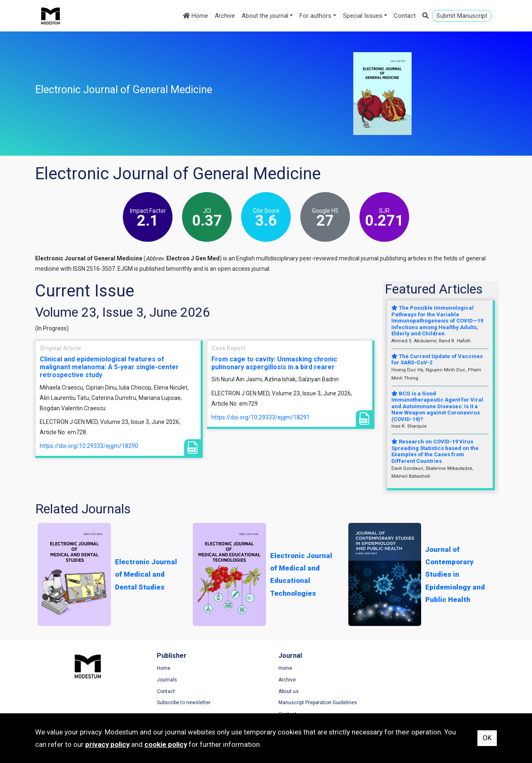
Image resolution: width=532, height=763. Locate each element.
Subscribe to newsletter (182, 703)
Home (195, 16)
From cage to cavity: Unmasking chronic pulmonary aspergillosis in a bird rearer (274, 363)
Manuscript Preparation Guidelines (314, 703)
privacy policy (107, 744)
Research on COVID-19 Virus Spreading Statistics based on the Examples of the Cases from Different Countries (435, 451)
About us (284, 691)
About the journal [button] (265, 16)
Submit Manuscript (462, 16)
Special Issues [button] (363, 16)
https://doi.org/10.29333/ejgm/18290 (89, 446)
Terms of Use (409, 668)
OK (487, 738)
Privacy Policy (410, 680)
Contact (405, 16)
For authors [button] (315, 16)
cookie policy (166, 744)
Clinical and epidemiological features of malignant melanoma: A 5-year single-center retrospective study (109, 367)
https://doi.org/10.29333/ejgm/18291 (261, 417)
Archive (225, 16)
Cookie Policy (409, 691)
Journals (165, 680)
